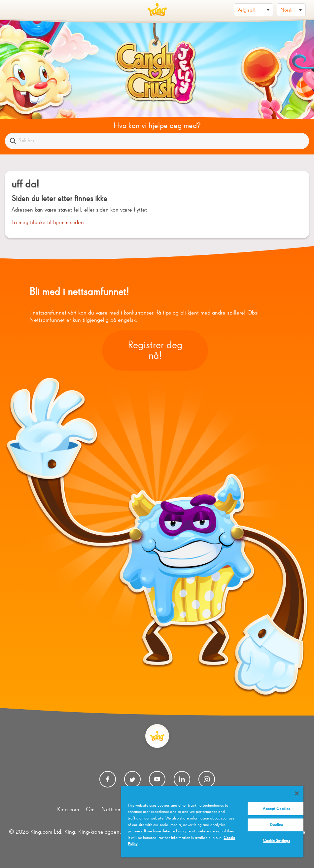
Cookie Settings (276, 841)
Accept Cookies (276, 809)
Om (90, 810)
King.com (68, 810)
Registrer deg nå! (155, 351)
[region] (212, 822)
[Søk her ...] (157, 141)
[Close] (297, 793)
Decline (276, 825)
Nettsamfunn (117, 810)
